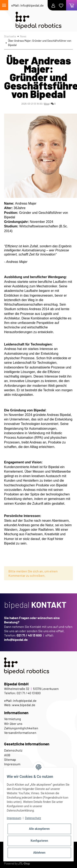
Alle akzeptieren (39, 829)
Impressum (14, 818)
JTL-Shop (24, 863)
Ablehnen (39, 853)
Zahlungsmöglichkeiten (21, 728)
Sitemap (10, 759)
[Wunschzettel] (62, 5)
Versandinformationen (20, 733)
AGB (7, 755)
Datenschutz (13, 750)
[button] (54, 5)
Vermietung (13, 719)
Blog (47, 104)
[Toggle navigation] (4, 5)
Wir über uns (13, 724)
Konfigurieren (39, 841)
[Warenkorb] (72, 5)
